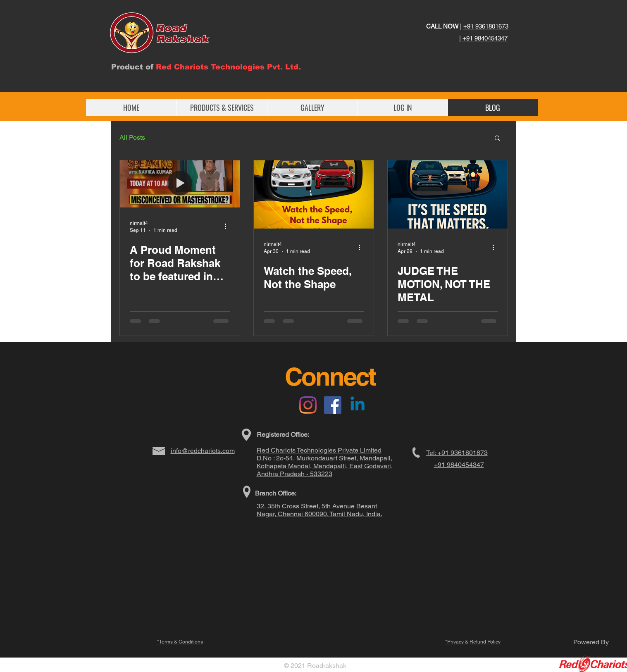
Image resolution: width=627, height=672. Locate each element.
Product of (134, 67)
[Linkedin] (358, 405)
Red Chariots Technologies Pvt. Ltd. (228, 67)
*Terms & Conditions (180, 642)
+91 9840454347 (485, 38)
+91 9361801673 (486, 26)
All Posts (132, 137)
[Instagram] (308, 405)
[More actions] (229, 226)
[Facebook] (333, 405)
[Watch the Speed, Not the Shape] (314, 194)
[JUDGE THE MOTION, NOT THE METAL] (448, 194)
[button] (497, 139)
